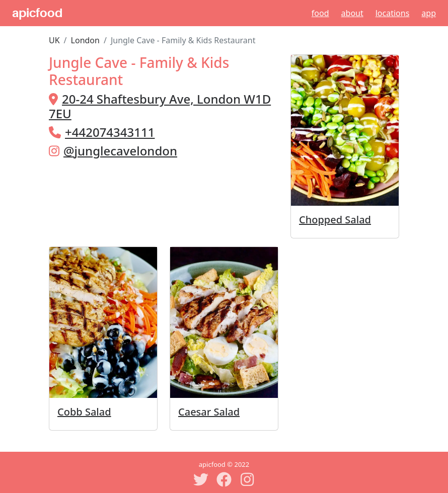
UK (54, 40)
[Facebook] (224, 479)
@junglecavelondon (120, 151)
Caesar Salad (209, 412)
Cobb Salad (84, 412)
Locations (393, 13)
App (429, 13)
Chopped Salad (335, 220)
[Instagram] (247, 479)
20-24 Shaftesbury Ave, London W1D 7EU (160, 106)
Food (320, 13)
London (85, 40)
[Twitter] (201, 479)
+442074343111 (110, 132)
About (352, 13)
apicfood (37, 13)
